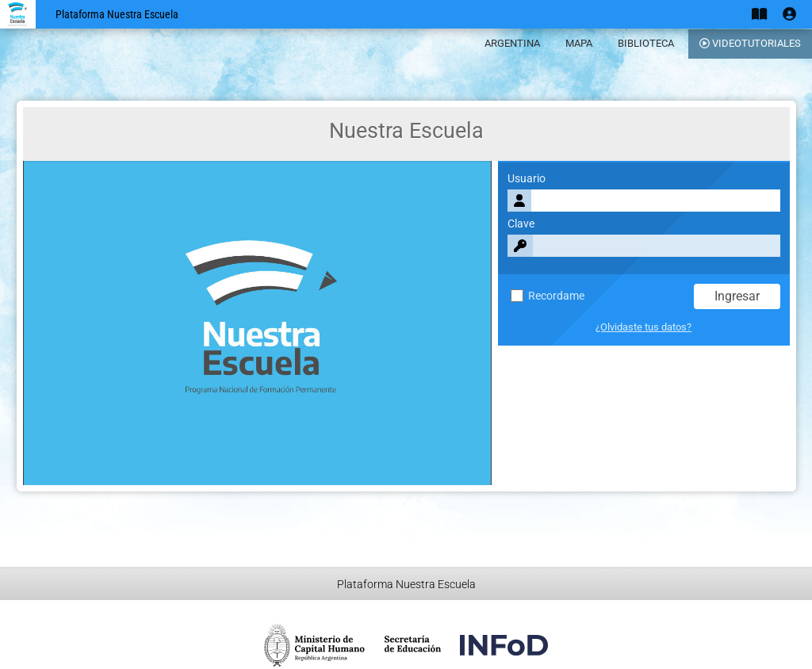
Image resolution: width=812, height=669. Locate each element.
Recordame (548, 296)
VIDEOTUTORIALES (750, 43)
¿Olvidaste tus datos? (643, 327)
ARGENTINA (512, 43)
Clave (521, 224)
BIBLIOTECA (646, 43)
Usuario (527, 179)
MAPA (579, 43)
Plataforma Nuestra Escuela (117, 15)
